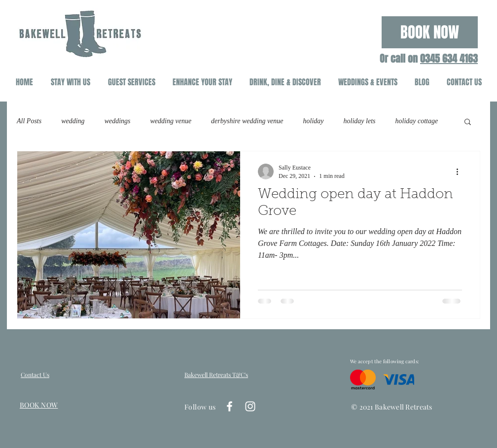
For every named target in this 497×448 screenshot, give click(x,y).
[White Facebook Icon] (230, 406)
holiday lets (360, 121)
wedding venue (171, 121)
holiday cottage (417, 121)
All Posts (29, 121)
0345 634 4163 (449, 59)
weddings (118, 121)
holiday (314, 121)
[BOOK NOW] (430, 32)
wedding (73, 121)
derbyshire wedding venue (247, 121)
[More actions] (461, 172)
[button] (468, 122)
